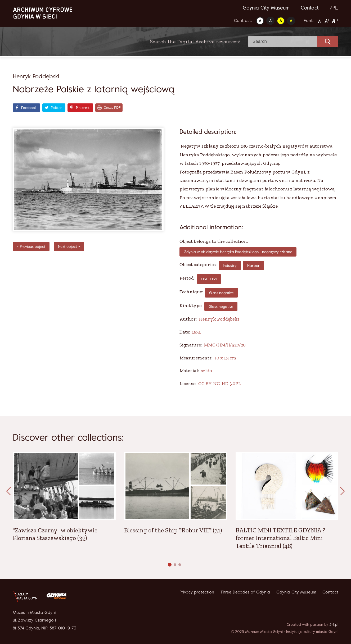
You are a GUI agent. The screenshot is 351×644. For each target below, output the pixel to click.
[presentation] (8, 491)
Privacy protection (197, 592)
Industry (230, 265)
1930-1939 (209, 279)
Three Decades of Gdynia (245, 592)
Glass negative (221, 293)
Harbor (253, 265)
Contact (310, 8)
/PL (334, 8)
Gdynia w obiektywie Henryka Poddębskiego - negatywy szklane (238, 252)
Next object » (69, 246)
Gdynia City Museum (266, 8)
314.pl (334, 624)
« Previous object (31, 246)
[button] (170, 565)
